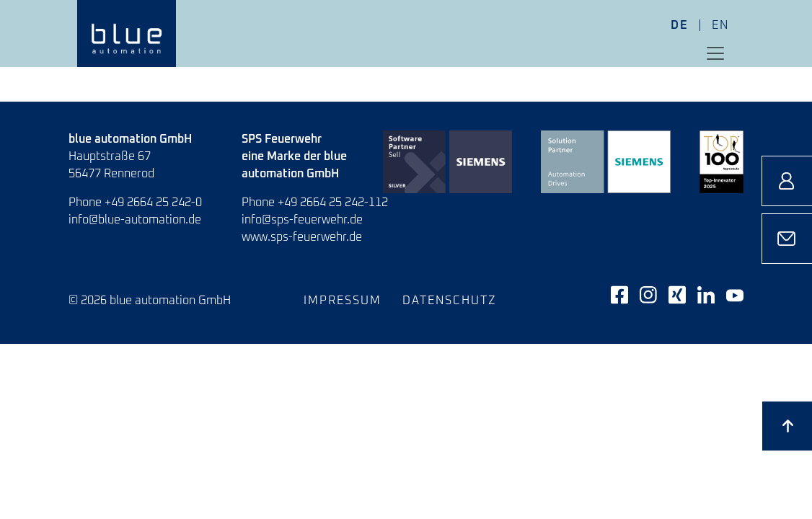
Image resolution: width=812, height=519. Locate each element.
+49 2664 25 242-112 (333, 203)
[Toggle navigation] (715, 53)
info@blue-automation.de (135, 220)
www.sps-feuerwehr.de (302, 237)
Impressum (343, 301)
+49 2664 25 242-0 (153, 203)
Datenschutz (450, 301)
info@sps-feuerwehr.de (302, 220)
